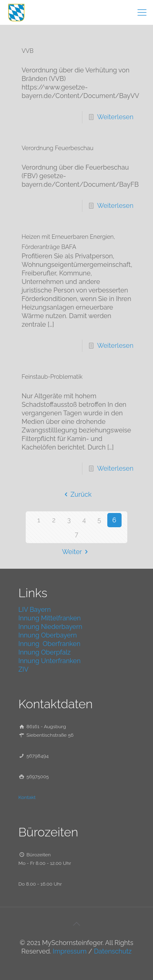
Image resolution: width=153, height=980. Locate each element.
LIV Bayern (35, 610)
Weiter (76, 552)
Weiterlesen (115, 117)
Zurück (76, 494)
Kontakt (27, 797)
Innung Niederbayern (50, 627)
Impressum (70, 951)
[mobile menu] (142, 12)
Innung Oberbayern (48, 635)
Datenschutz (113, 951)
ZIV (23, 669)
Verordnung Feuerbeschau (58, 148)
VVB (28, 51)
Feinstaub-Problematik (52, 377)
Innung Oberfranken (49, 644)
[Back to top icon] (77, 924)
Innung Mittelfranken (50, 618)
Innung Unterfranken (50, 661)
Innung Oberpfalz (44, 652)
